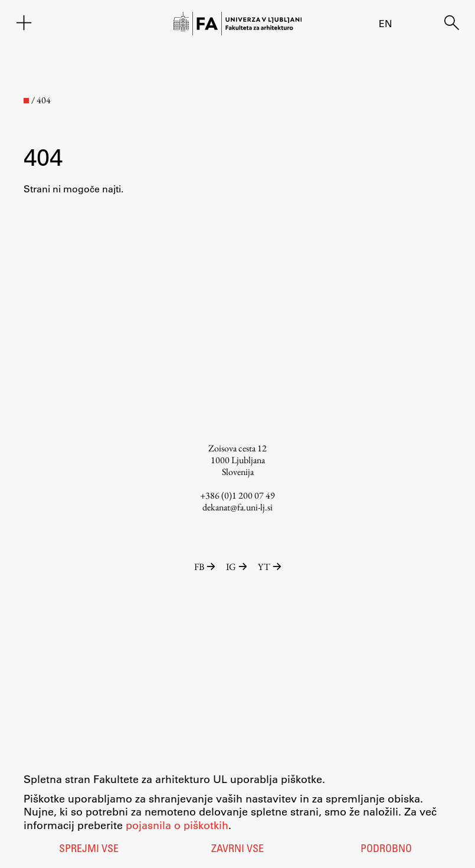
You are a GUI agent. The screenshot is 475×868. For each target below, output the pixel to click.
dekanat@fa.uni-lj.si (237, 507)
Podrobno (386, 850)
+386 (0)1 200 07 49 (237, 495)
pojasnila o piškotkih (177, 825)
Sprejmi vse (89, 850)
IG (237, 567)
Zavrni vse (237, 850)
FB (206, 567)
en (385, 23)
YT (270, 567)
